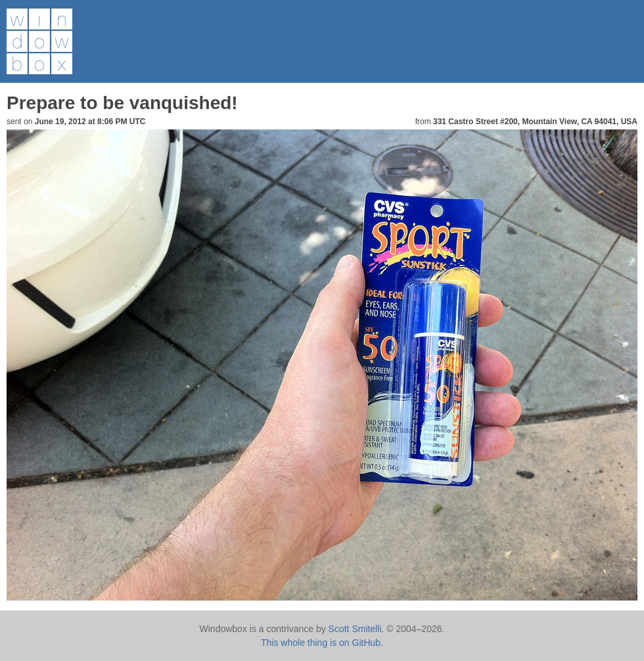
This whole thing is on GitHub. (322, 643)
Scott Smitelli (355, 629)
